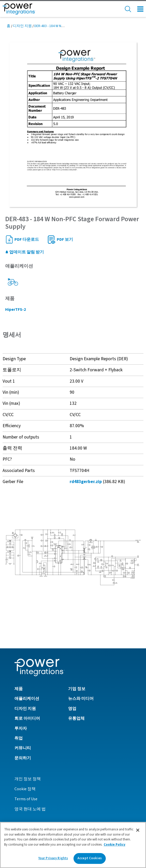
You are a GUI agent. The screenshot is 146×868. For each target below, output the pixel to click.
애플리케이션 (27, 699)
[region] (73, 845)
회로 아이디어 (27, 718)
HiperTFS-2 (15, 310)
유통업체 (76, 718)
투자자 (21, 728)
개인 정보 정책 (28, 779)
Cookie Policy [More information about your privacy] (115, 845)
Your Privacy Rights (53, 858)
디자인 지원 (22, 26)
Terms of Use (26, 799)
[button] (73, 557)
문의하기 (23, 758)
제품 (19, 689)
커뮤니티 (23, 748)
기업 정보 (77, 689)
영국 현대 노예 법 (30, 809)
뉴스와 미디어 (81, 699)
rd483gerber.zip (86, 482)
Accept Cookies (90, 858)
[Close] (138, 830)
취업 (19, 738)
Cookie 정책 (25, 789)
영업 (72, 709)
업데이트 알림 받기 (25, 252)
